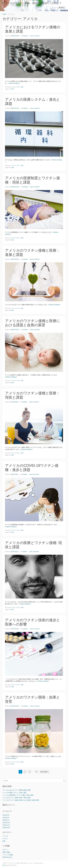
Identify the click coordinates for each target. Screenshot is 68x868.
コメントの (8, 855)
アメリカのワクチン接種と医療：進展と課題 (16, 798)
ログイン (5, 850)
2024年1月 (6, 820)
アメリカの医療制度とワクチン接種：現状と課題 (18, 795)
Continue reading (14, 83)
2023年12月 (6, 823)
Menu (62, 8)
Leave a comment (35, 36)
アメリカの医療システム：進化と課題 (14, 793)
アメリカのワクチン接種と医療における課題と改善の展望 (33, 323)
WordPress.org (7, 857)
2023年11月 (6, 825)
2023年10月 (6, 828)
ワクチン (18, 87)
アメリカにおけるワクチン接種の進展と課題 (16, 790)
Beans (4, 865)
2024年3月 (6, 815)
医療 (22, 87)
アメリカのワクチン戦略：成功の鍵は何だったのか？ (32, 3)
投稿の (6, 852)
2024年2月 (6, 818)
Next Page (44, 772)
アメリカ (13, 87)
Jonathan (25, 36)
